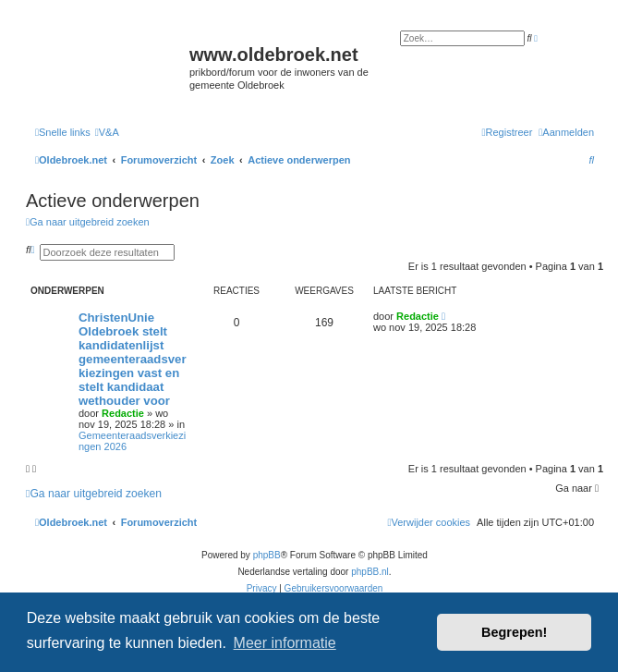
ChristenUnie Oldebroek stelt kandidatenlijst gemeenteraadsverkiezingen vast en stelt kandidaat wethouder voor (133, 359)
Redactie (123, 413)
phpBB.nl (370, 572)
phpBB (267, 555)
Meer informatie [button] (285, 643)
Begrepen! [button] (514, 632)
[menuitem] (107, 132)
